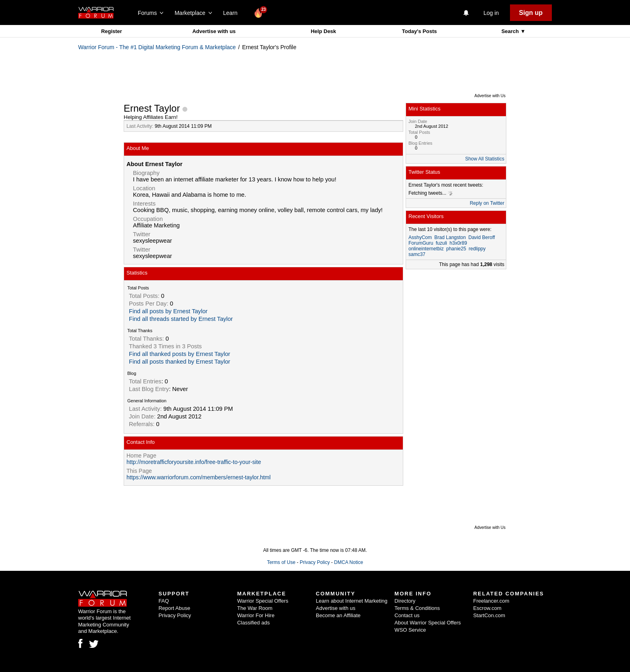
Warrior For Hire (256, 615)
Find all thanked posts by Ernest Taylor (179, 354)
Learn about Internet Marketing (352, 601)
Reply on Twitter (487, 203)
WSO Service (410, 630)
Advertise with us (214, 31)
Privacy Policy (315, 562)
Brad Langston (450, 237)
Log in (491, 13)
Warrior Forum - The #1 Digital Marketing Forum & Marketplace (157, 47)
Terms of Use (281, 562)
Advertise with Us (490, 96)
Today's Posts (420, 31)
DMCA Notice (348, 562)
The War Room (255, 608)
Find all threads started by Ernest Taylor (181, 319)
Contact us (407, 615)
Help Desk (323, 31)
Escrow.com (487, 608)
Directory (405, 601)
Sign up (531, 13)
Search (511, 31)
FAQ (164, 601)
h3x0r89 (458, 243)
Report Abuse (174, 608)
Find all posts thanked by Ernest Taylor (179, 362)
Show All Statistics (485, 159)
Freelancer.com (491, 601)
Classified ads (254, 623)
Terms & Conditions (417, 608)
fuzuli (441, 243)
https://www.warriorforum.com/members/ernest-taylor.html (199, 477)
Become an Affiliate (338, 615)
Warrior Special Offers (263, 601)
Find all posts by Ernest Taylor (168, 311)
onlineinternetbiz (426, 249)
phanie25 (456, 249)
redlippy (477, 249)
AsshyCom (420, 237)
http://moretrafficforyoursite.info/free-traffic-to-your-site (194, 462)
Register (112, 31)
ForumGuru (421, 243)
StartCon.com (489, 615)
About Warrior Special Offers (428, 623)
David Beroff (482, 237)
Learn (233, 13)
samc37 (417, 254)
